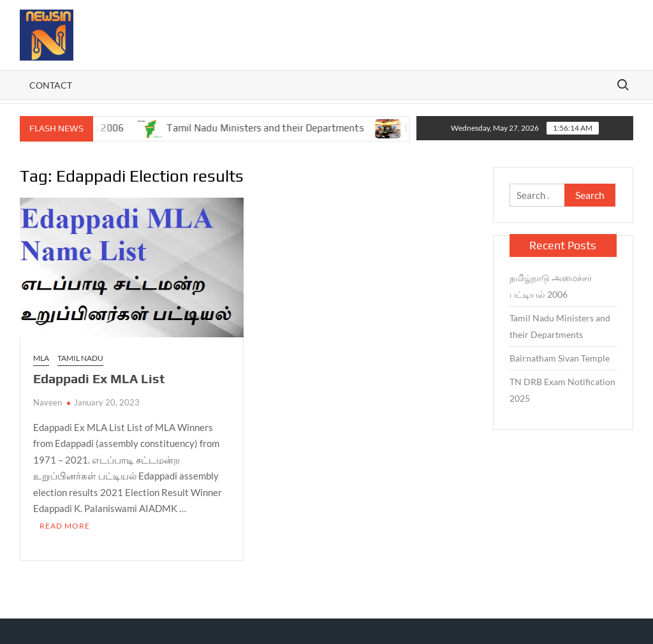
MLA (41, 358)
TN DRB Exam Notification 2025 (562, 390)
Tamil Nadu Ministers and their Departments (273, 128)
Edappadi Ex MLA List (99, 378)
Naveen (48, 402)
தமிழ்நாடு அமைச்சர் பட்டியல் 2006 (551, 286)
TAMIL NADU (80, 358)
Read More (65, 526)
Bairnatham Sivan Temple (560, 358)
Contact (51, 85)
